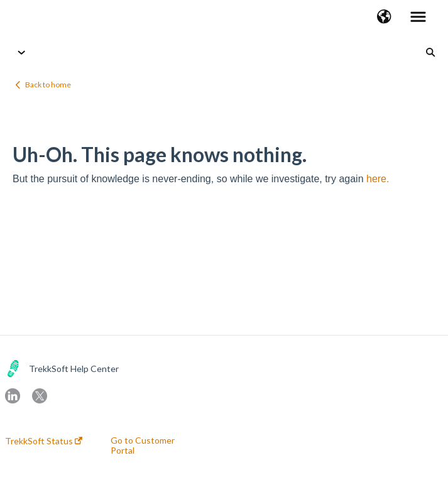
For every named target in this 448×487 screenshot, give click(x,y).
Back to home (48, 85)
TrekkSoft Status (44, 441)
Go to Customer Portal (143, 446)
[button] (384, 18)
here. (378, 179)
